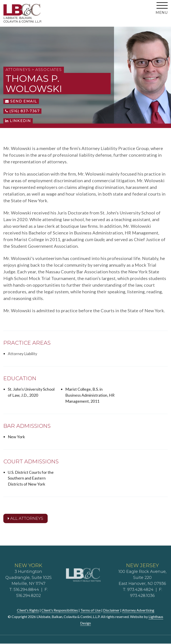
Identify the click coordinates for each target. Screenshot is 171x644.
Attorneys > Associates (34, 70)
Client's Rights (28, 611)
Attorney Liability (23, 354)
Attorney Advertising (138, 611)
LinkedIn (18, 121)
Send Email (21, 101)
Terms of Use (91, 611)
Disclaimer (111, 611)
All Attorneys (25, 519)
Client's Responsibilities (60, 611)
